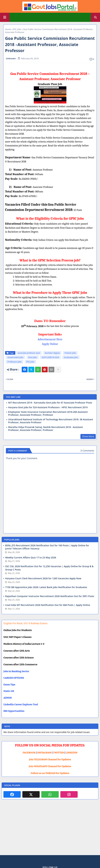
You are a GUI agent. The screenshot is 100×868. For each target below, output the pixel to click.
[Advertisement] (50, 830)
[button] (95, 17)
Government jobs (15, 357)
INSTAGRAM (44, 753)
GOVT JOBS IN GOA (50, 357)
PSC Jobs (17, 29)
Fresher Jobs (70, 353)
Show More (88, 436)
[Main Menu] (5, 17)
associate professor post (29, 353)
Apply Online (50, 344)
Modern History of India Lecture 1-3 (24, 644)
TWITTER (58, 753)
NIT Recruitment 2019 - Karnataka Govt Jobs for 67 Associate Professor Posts (50, 403)
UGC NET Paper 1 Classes (17, 637)
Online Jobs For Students (18, 630)
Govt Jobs (33, 357)
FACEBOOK (29, 753)
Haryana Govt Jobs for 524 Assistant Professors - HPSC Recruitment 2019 (48, 407)
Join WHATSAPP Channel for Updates (50, 766)
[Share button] (58, 370)
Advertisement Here (50, 339)
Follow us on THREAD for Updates (50, 773)
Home (8, 29)
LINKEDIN (72, 753)
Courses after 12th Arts (17, 651)
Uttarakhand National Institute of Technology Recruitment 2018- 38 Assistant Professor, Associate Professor (51, 421)
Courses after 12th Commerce (20, 664)
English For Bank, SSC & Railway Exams (25, 623)
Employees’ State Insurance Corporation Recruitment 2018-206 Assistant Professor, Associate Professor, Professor (48, 413)
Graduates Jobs (71, 357)
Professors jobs (15, 362)
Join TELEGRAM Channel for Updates (50, 759)
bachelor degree (52, 353)
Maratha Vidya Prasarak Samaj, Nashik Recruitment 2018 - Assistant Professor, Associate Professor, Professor (46, 429)
